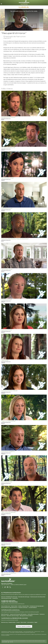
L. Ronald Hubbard (33, 608)
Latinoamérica (30, 622)
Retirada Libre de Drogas (24, 597)
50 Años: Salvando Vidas (24, 606)
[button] (24, 627)
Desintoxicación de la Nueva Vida (38, 597)
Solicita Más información (33, 614)
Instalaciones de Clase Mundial (37, 606)
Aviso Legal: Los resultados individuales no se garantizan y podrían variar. (23, 632)
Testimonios (15, 598)
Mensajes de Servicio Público (26, 616)
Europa (18, 622)
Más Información (5, 614)
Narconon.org (4, 622)
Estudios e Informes (23, 608)
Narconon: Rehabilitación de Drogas (9, 597)
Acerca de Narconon (6, 606)
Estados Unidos (12, 622)
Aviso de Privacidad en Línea (28, 632)
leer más (11, 642)
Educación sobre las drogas (13, 616)
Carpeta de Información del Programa (18, 614)
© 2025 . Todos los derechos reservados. (12, 632)
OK (8, 642)
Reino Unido (23, 622)
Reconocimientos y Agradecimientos (9, 608)
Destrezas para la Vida (6, 598)
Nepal (36, 622)
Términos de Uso (37, 632)
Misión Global (14, 606)
